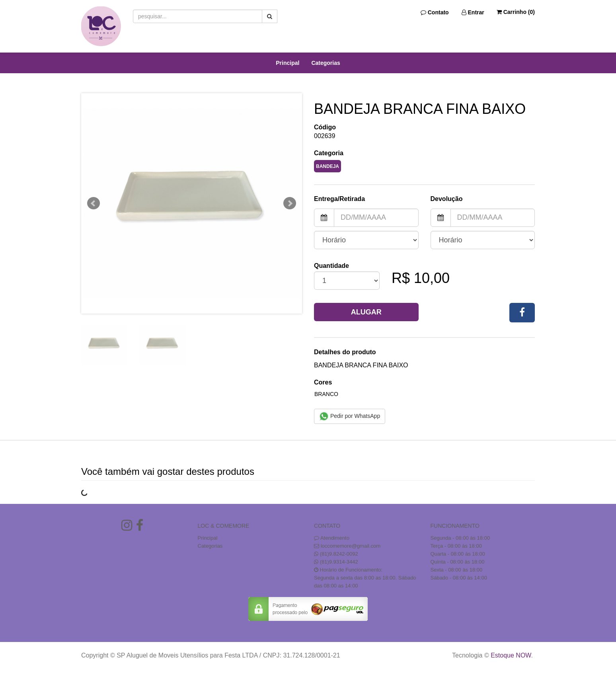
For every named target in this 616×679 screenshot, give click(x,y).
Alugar (366, 312)
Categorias (326, 63)
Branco (326, 394)
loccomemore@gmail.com (351, 546)
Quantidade (331, 266)
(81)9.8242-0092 (339, 554)
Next (290, 203)
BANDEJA (327, 166)
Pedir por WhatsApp (350, 416)
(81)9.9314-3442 (339, 562)
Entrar (473, 12)
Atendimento (332, 538)
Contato (435, 12)
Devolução (447, 199)
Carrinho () (516, 12)
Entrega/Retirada (339, 199)
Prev (94, 203)
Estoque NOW (511, 655)
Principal (288, 63)
